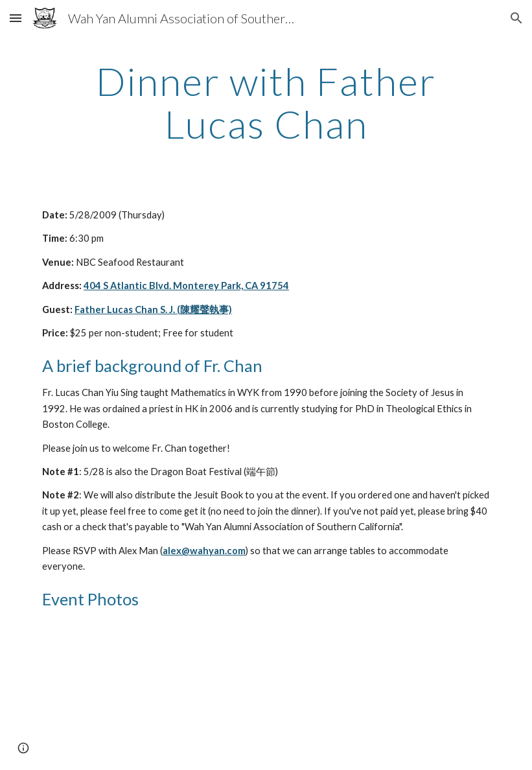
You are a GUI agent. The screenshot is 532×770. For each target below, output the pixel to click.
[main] (266, 102)
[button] (16, 18)
